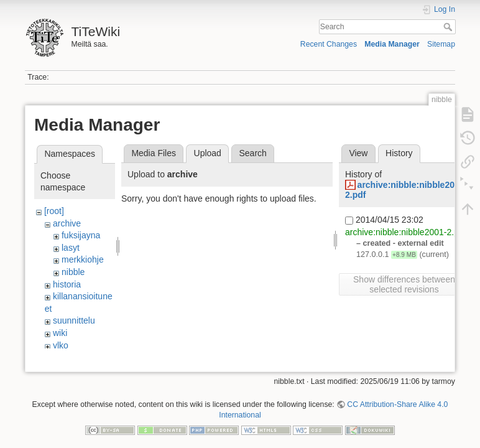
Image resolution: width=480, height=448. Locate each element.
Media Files (154, 153)
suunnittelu (74, 320)
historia (67, 284)
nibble (73, 272)
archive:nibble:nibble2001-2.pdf (406, 232)
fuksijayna (81, 235)
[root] (54, 211)
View (358, 153)
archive (67, 223)
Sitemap (441, 44)
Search (449, 27)
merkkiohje (83, 259)
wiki (60, 333)
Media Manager (392, 44)
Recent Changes (329, 44)
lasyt (71, 248)
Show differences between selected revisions (404, 284)
